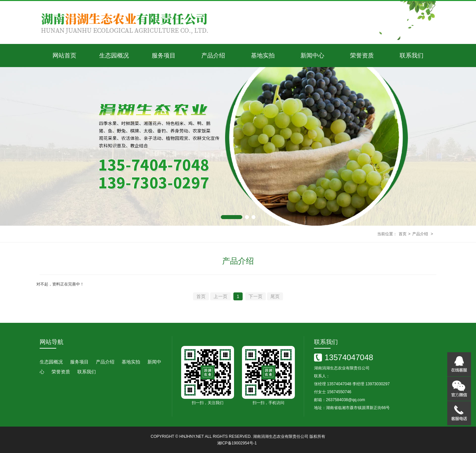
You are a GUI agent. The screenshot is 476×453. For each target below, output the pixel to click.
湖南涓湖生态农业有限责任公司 (281, 436)
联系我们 (412, 56)
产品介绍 (213, 56)
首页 (403, 234)
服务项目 (164, 56)
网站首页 (64, 56)
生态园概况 (114, 56)
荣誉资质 (362, 56)
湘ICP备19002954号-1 (237, 443)
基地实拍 (263, 56)
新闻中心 (312, 56)
